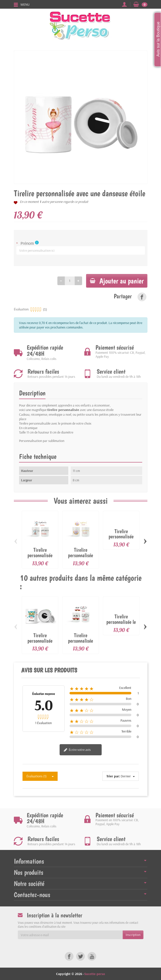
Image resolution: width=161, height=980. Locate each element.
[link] (142, 298)
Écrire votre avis (77, 751)
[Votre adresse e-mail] (70, 935)
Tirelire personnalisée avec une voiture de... (81, 644)
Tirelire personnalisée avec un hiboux (40, 641)
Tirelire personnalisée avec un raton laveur (121, 540)
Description (32, 394)
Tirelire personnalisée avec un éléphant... (80, 559)
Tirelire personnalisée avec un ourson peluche (40, 559)
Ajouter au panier (115, 281)
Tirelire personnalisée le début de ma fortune (121, 625)
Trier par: (113, 777)
